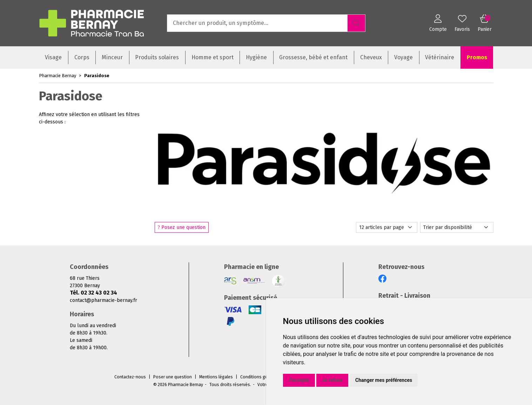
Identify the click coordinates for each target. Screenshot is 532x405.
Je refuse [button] (332, 380)
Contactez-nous (130, 377)
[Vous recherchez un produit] (258, 23)
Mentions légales (216, 377)
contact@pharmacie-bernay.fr (103, 300)
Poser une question (173, 377)
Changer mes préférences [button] (384, 380)
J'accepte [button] (299, 380)
